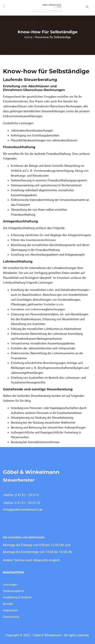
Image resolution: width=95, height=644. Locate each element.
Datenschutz (11, 617)
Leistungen (10, 585)
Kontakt (8, 604)
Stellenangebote (14, 591)
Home (28, 37)
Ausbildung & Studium (17, 597)
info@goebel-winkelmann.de (23, 510)
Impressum (10, 610)
